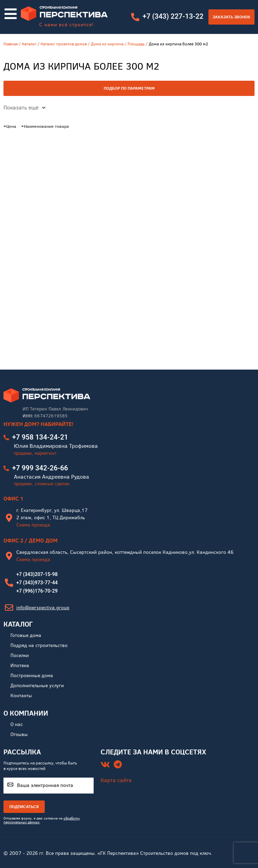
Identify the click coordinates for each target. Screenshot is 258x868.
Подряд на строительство (39, 645)
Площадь (136, 44)
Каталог (29, 44)
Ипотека (20, 666)
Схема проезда (33, 525)
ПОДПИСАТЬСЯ (24, 807)
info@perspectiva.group (43, 608)
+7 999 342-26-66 (40, 468)
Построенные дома (32, 676)
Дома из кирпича (107, 44)
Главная (11, 44)
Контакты (21, 696)
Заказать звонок (231, 17)
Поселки (20, 656)
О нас (17, 724)
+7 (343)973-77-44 (37, 583)
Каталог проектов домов (64, 44)
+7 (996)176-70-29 (37, 591)
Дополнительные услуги (37, 686)
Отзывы (19, 734)
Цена (10, 126)
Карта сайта (116, 780)
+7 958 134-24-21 (40, 437)
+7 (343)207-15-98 (37, 574)
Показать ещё (24, 108)
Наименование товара (45, 126)
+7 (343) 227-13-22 (173, 16)
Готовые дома (26, 635)
